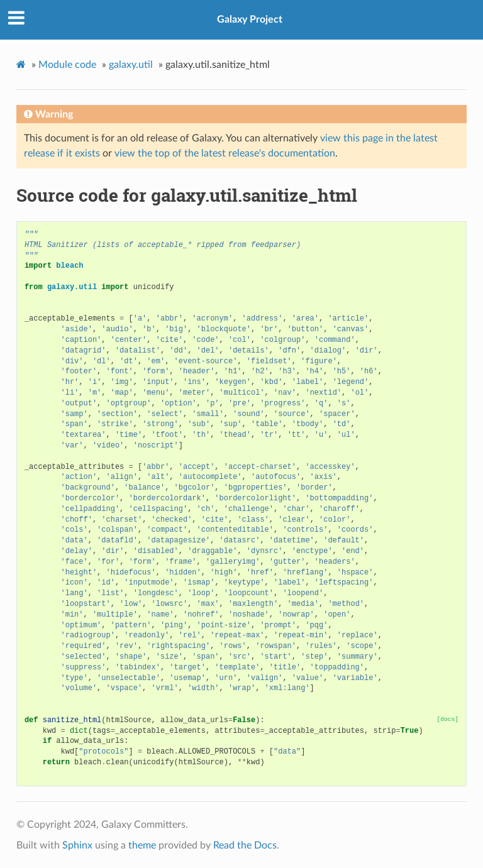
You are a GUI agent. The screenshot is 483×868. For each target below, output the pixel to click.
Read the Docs (245, 845)
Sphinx (77, 845)
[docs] (448, 719)
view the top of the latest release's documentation (225, 153)
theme (142, 845)
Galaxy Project (250, 19)
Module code (67, 65)
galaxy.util (131, 65)
